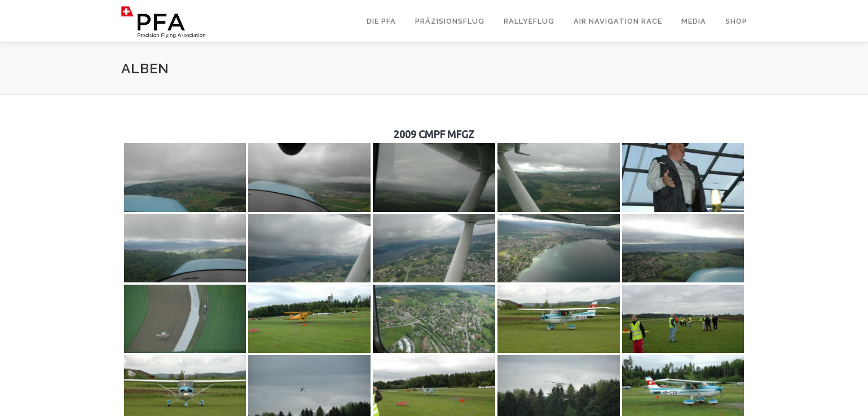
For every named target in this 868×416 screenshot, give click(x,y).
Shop (736, 21)
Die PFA (381, 21)
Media (694, 21)
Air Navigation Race (618, 21)
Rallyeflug (529, 21)
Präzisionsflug (450, 21)
